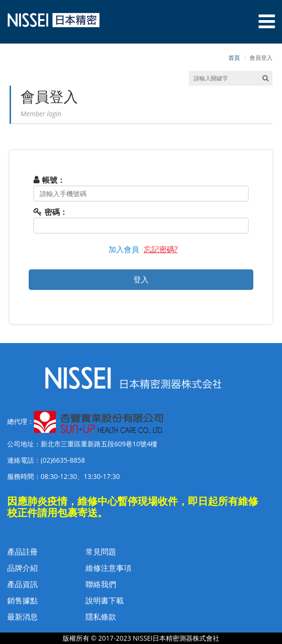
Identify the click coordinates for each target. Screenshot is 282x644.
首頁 (234, 58)
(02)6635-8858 (63, 460)
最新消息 (22, 617)
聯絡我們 (101, 584)
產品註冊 (22, 552)
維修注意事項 (108, 568)
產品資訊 (22, 584)
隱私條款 (101, 617)
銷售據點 (22, 600)
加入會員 (124, 249)
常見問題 (101, 552)
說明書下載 (105, 600)
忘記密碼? (161, 249)
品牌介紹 (22, 568)
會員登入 (261, 58)
